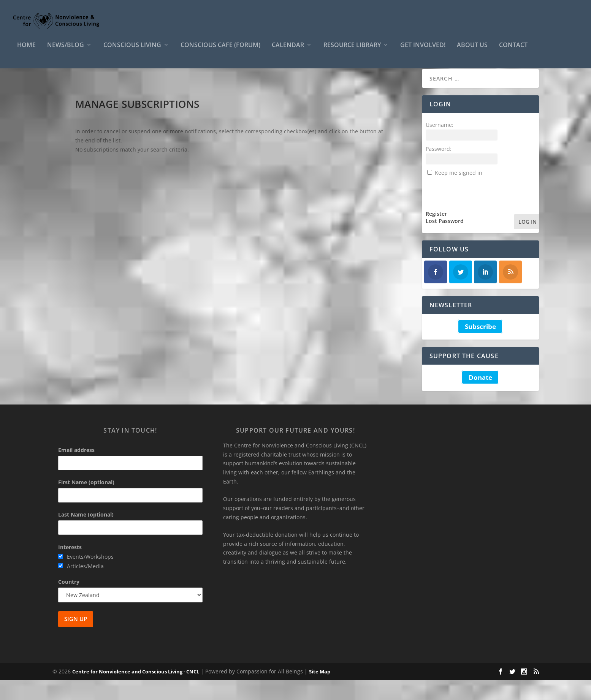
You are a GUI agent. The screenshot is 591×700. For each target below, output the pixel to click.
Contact (513, 51)
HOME (26, 51)
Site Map (320, 691)
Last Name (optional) (86, 534)
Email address (76, 470)
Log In (528, 241)
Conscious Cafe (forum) (220, 51)
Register (436, 234)
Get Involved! (423, 51)
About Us (472, 51)
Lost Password (445, 241)
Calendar (288, 51)
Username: (440, 145)
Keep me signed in (459, 192)
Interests (70, 567)
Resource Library (352, 51)
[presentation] (483, 212)
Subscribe (480, 346)
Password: (439, 168)
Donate (480, 397)
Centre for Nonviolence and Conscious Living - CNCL (136, 691)
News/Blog (66, 51)
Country (69, 601)
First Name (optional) (86, 502)
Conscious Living (132, 51)
